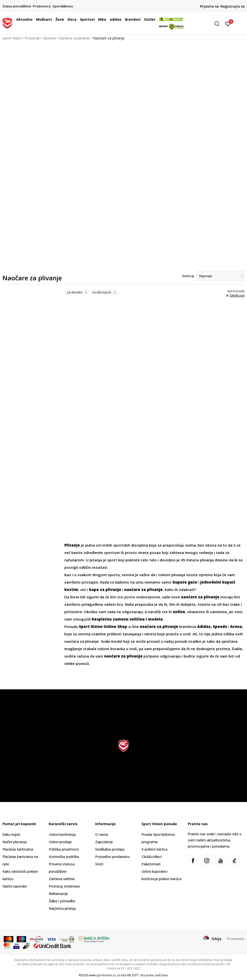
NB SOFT (133, 975)
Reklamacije (58, 894)
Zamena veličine (62, 879)
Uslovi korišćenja (62, 834)
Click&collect (152, 857)
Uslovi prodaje (60, 842)
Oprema (49, 38)
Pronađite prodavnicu (112, 857)
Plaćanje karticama (18, 849)
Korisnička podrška (64, 857)
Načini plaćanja (15, 842)
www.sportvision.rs (102, 975)
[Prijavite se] (228, 23)
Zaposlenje (104, 842)
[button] (219, 24)
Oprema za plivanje (74, 38)
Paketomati (151, 864)
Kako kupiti (11, 834)
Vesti (99, 864)
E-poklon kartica (154, 849)
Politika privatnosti (64, 849)
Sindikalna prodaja (110, 849)
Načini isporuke (15, 886)
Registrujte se (233, 6)
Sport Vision (12, 38)
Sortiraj (188, 276)
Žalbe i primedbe (62, 901)
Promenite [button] (236, 939)
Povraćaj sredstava (64, 886)
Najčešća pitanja (62, 908)
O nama (102, 834)
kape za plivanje (105, 589)
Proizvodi (32, 38)
